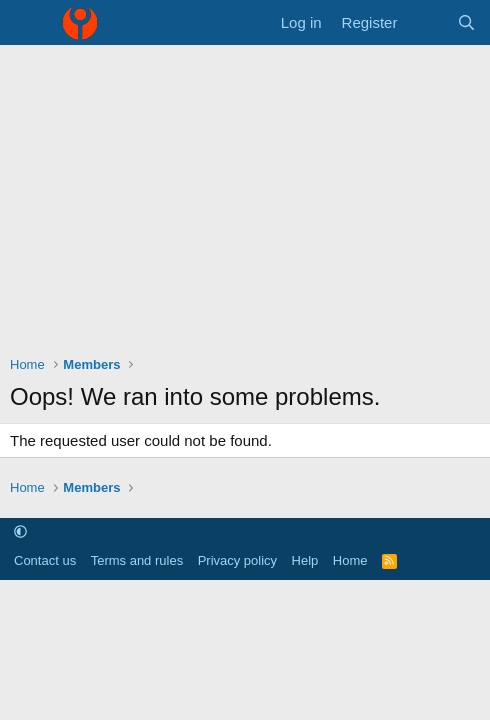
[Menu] (27, 23)
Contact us (45, 560)
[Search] (466, 22)
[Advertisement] (245, 195)
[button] (20, 532)
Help (305, 560)
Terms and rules (137, 560)
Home (350, 560)
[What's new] (426, 22)
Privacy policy (237, 560)
